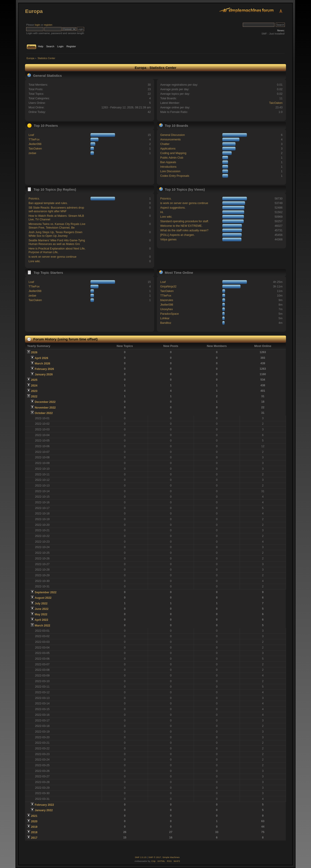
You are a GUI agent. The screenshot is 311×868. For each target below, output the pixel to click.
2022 (34, 397)
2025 (34, 380)
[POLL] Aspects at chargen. (178, 235)
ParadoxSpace (170, 314)
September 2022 (46, 592)
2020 (34, 821)
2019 (34, 827)
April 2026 (41, 358)
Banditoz (166, 323)
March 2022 (43, 626)
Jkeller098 (35, 144)
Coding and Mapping (173, 153)
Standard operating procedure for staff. (185, 221)
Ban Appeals (168, 162)
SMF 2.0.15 (141, 857)
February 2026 (44, 369)
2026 (34, 352)
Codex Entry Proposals (175, 176)
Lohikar (165, 318)
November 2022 (45, 408)
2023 (34, 391)
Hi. (162, 212)
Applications (168, 149)
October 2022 (44, 413)
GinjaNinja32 (168, 287)
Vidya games (168, 239)
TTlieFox (34, 140)
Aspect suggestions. (173, 208)
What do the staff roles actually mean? (184, 230)
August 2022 (43, 598)
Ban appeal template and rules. (48, 203)
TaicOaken (276, 103)
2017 (34, 838)
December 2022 (45, 402)
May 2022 (41, 614)
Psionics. (34, 199)
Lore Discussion (170, 171)
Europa (34, 11)
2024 (34, 386)
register (48, 25)
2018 (34, 832)
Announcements (171, 140)
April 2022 (41, 620)
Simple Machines (171, 857)
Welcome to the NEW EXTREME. (181, 226)
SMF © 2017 (155, 857)
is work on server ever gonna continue (52, 257)
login (38, 25)
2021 (34, 816)
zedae (32, 153)
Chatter (165, 144)
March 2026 (43, 364)
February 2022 (44, 805)
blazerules (167, 300)
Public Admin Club (172, 158)
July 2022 (41, 604)
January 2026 (44, 374)
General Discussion (173, 135)
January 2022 (44, 810)
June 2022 (42, 609)
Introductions (168, 167)
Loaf (31, 135)
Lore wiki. (34, 261)
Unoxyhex (167, 309)
